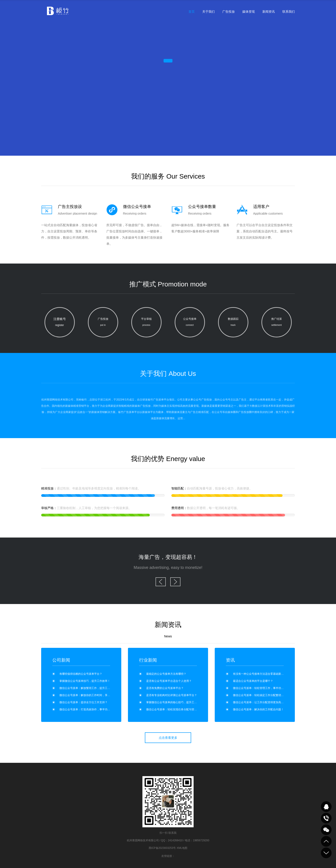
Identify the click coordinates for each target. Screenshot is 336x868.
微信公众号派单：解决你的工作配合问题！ (258, 709)
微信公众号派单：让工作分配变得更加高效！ (260, 702)
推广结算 (277, 323)
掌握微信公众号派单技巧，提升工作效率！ (85, 681)
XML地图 (182, 848)
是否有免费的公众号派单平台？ (165, 688)
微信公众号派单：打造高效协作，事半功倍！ (86, 709)
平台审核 (146, 323)
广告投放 (229, 12)
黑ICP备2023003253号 (162, 848)
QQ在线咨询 (326, 807)
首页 (192, 12)
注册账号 (60, 323)
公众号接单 (190, 323)
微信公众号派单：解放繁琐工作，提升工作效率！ (89, 688)
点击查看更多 (168, 738)
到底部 (326, 853)
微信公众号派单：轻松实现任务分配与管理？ (173, 709)
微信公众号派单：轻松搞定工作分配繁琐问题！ (261, 695)
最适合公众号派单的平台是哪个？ (253, 681)
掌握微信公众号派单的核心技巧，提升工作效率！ (176, 702)
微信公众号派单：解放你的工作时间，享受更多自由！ (91, 695)
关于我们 (208, 12)
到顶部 (326, 841)
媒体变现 (249, 12)
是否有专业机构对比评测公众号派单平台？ (172, 695)
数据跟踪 (233, 323)
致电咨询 (326, 818)
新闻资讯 (269, 12)
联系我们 (289, 12)
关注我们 (326, 830)
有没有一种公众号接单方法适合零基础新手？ (260, 674)
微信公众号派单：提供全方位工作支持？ (83, 702)
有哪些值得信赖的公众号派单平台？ (81, 674)
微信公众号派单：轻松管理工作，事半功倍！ (260, 688)
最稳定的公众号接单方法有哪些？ (166, 674)
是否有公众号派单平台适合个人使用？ (169, 681)
